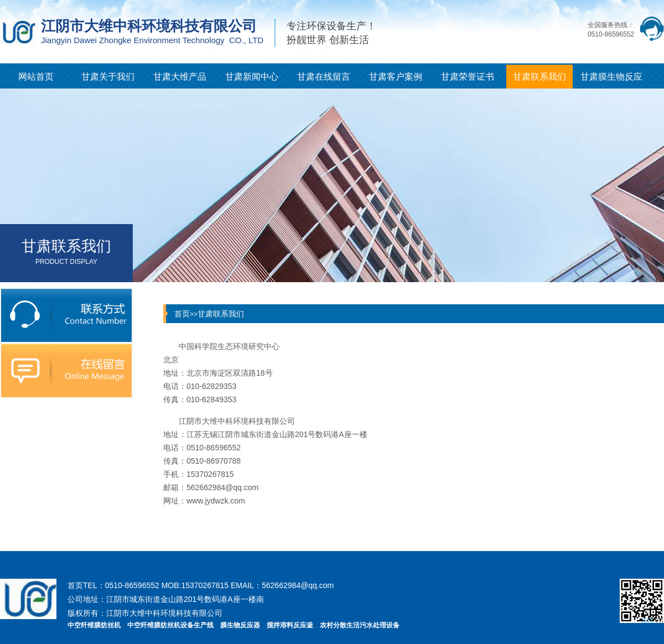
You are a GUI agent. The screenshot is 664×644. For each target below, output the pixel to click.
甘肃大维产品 (180, 77)
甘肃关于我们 (108, 77)
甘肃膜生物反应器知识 (611, 80)
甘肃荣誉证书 (468, 77)
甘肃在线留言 (324, 77)
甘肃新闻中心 (252, 77)
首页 (182, 314)
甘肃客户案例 (396, 77)
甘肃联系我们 (539, 77)
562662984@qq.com (222, 487)
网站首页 (36, 77)
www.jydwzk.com (216, 501)
